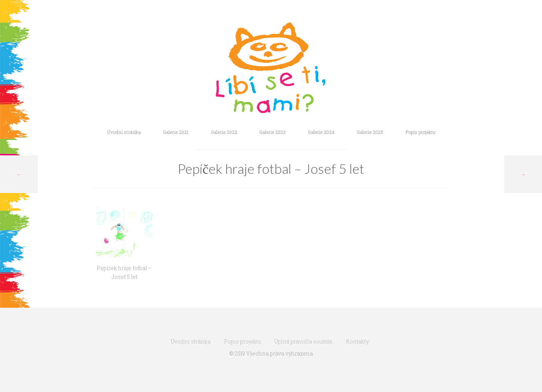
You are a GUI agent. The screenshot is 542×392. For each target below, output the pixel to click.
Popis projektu (420, 132)
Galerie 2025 (370, 132)
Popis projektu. (243, 341)
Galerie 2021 (176, 132)
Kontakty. (358, 341)
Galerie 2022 (224, 132)
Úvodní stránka (124, 132)
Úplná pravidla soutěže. (304, 341)
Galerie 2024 (321, 132)
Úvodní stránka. (191, 341)
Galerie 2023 (273, 132)
